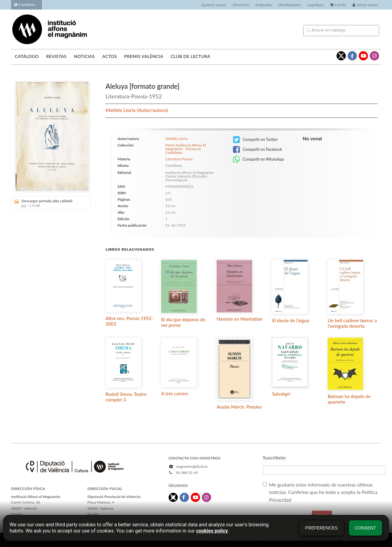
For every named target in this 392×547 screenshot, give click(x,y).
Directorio (241, 5)
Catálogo (27, 56)
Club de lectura (191, 56)
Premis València (144, 56)
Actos (109, 56)
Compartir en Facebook (257, 150)
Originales (264, 5)
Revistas (56, 56)
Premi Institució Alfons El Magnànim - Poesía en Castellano (186, 149)
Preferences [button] (322, 528)
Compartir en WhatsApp (258, 159)
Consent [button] (365, 528)
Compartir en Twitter (255, 140)
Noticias (84, 56)
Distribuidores (290, 5)
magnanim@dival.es (192, 466)
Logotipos (315, 5)
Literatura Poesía (179, 159)
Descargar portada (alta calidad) (49, 203)
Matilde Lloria (121, 110)
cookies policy (212, 531)
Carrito (338, 5)
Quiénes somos (214, 5)
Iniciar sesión (365, 5)
